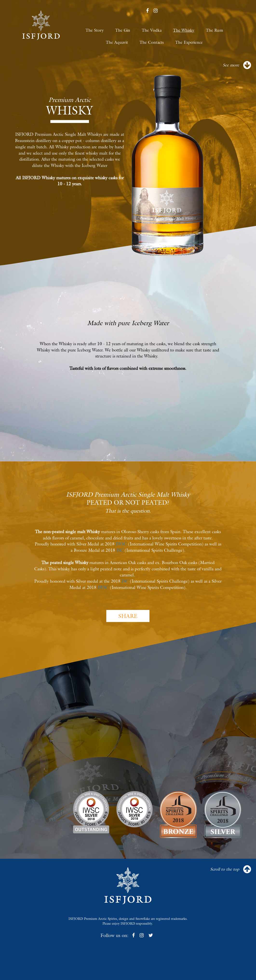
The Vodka (152, 30)
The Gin (123, 30)
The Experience (189, 42)
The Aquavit (117, 42)
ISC (120, 550)
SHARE (128, 616)
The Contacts (152, 42)
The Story (95, 30)
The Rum (214, 30)
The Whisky (184, 30)
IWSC (121, 544)
